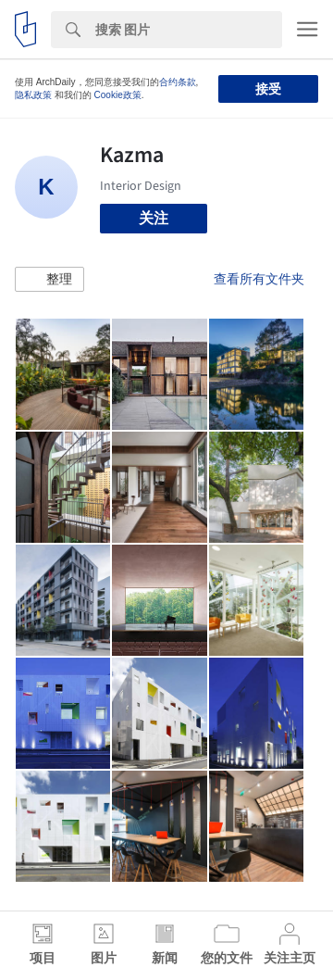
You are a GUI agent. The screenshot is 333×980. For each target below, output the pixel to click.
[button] (49, 280)
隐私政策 (33, 95)
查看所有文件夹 (259, 279)
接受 (268, 89)
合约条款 (178, 82)
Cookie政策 (118, 95)
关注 (154, 218)
